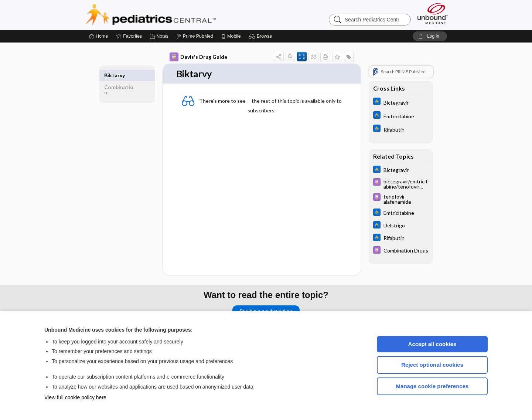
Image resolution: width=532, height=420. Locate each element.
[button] (261, 36)
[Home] (98, 36)
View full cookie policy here (75, 397)
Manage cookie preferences (432, 386)
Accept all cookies (432, 344)
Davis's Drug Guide (198, 57)
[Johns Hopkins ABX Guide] (401, 102)
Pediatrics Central (177, 15)
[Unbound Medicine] (433, 13)
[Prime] (195, 36)
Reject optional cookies (432, 365)
